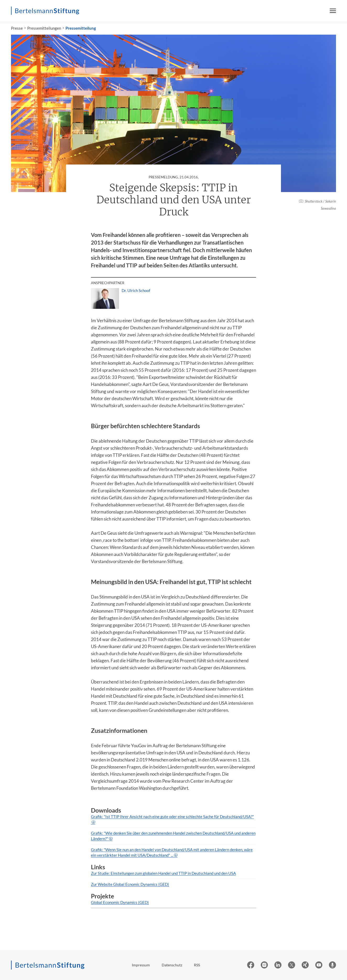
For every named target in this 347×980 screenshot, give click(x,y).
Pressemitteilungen (44, 28)
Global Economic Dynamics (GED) (120, 902)
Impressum (141, 965)
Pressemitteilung (81, 28)
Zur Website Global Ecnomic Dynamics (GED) (130, 884)
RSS (197, 965)
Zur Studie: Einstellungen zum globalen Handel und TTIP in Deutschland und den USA (163, 873)
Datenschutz (172, 965)
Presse (17, 28)
